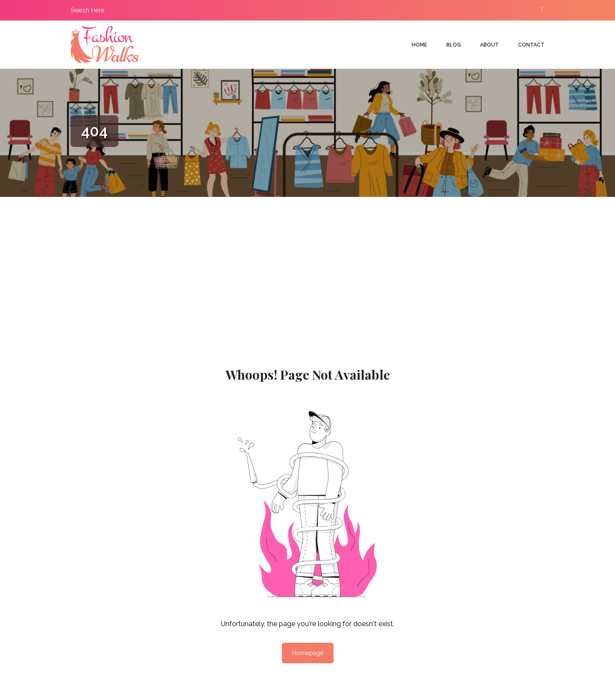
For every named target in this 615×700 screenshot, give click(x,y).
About (489, 45)
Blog (454, 45)
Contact (531, 45)
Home (419, 45)
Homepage (308, 653)
